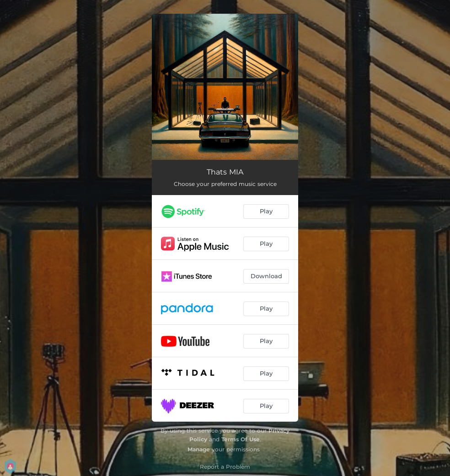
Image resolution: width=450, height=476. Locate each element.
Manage (199, 449)
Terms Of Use (241, 439)
